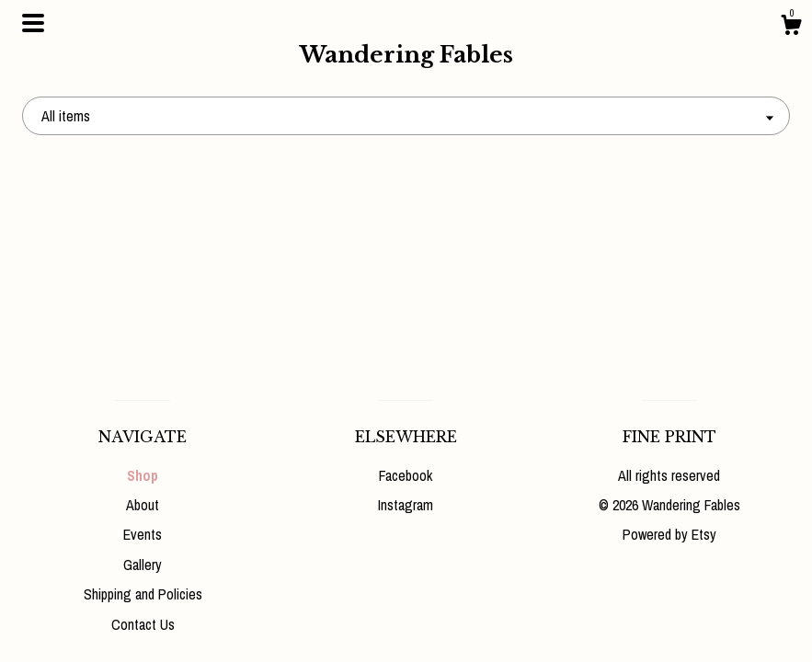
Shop (143, 475)
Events (143, 534)
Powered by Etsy (669, 534)
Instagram (406, 505)
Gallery (143, 565)
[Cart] (791, 28)
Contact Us (143, 624)
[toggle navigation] (33, 23)
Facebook (406, 475)
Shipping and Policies (143, 594)
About (143, 505)
